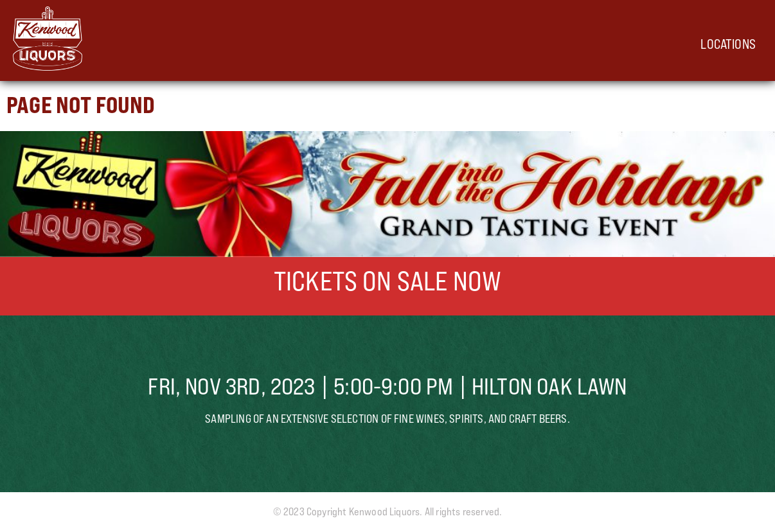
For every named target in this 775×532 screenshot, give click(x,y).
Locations (728, 44)
